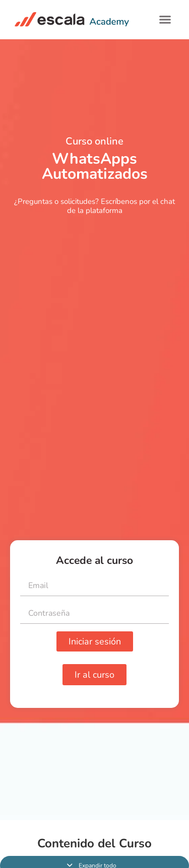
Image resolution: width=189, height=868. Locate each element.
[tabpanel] (94, 430)
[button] (165, 20)
